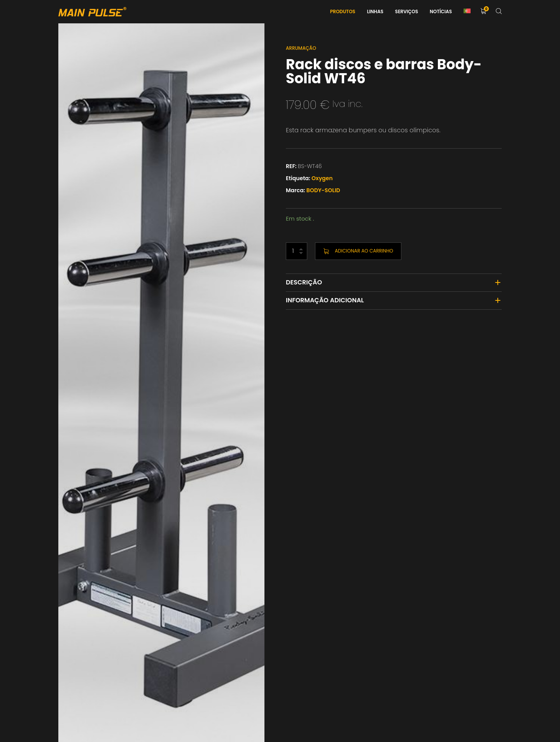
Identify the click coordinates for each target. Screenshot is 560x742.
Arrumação (301, 48)
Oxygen (322, 178)
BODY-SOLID (323, 190)
